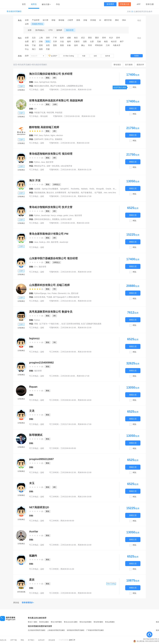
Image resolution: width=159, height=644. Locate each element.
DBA (124, 20)
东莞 (48, 45)
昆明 (41, 45)
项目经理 (70, 30)
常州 (90, 45)
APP (139, 4)
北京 (34, 38)
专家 (84, 56)
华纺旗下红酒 (40, 113)
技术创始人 (40, 30)
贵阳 (55, 45)
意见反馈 (52, 640)
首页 (24, 4)
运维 (27, 24)
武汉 (83, 38)
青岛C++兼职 (33, 622)
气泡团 (49, 297)
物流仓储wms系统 (42, 86)
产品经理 (36, 20)
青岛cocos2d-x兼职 (71, 622)
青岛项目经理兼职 (14, 11)
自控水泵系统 (40, 297)
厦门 (34, 41)
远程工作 (72, 640)
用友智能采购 (40, 193)
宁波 (34, 45)
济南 (41, 41)
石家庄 (77, 41)
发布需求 (110, 4)
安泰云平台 (49, 139)
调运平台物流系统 (58, 86)
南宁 (122, 41)
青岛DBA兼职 (98, 622)
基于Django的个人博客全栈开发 (66, 297)
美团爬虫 (56, 219)
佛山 (83, 45)
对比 (134, 87)
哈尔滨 (114, 41)
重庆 (97, 38)
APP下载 (14, 640)
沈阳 (85, 41)
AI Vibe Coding (69, 56)
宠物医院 (59, 139)
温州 (76, 45)
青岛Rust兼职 (44, 622)
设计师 (45, 20)
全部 (27, 20)
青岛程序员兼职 (25, 65)
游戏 (78, 20)
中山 (27, 49)
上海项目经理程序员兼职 (56, 630)
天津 (55, 41)
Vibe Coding (111, 584)
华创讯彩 (59, 113)
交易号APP (39, 139)
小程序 (70, 20)
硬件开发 (108, 20)
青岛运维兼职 (110, 622)
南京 (76, 38)
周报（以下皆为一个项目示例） (47, 324)
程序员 (34, 4)
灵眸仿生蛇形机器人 (43, 219)
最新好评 (140, 65)
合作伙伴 (41, 640)
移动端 (61, 20)
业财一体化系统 (53, 166)
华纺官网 (50, 113)
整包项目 (117, 65)
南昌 (106, 41)
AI (100, 20)
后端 (85, 20)
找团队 (137, 56)
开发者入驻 (125, 4)
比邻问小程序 (66, 219)
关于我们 (31, 640)
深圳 (48, 38)
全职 (95, 56)
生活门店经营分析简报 (71, 324)
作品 (58, 4)
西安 (90, 38)
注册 (152, 4)
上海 (41, 38)
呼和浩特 (99, 45)
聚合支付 (50, 193)
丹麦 (48, 49)
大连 (62, 41)
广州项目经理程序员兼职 (95, 630)
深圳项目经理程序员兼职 (76, 630)
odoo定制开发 (66, 166)
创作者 (108, 56)
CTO (51, 30)
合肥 (27, 41)
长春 (69, 45)
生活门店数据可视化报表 (91, 324)
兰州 (108, 45)
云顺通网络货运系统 (75, 86)
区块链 (93, 20)
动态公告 (3, 640)
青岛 (48, 41)
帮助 (22, 640)
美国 (62, 45)
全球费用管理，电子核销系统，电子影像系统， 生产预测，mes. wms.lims (85, 193)
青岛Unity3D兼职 (86, 622)
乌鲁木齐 (117, 45)
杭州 (62, 38)
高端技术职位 (37, 24)
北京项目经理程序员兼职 (37, 630)
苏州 (118, 38)
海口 (34, 49)
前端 (53, 20)
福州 (69, 41)
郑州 (104, 38)
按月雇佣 (129, 65)
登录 (148, 4)
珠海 (27, 45)
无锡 (99, 41)
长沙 (111, 38)
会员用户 (53, 56)
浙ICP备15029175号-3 (151, 639)
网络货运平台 (40, 166)
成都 (69, 38)
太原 (92, 41)
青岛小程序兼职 (56, 622)
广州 (55, 38)
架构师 (59, 30)
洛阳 (41, 49)
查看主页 (133, 82)
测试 (117, 20)
